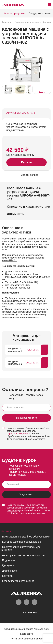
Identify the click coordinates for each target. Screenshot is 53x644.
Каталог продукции (14, 13)
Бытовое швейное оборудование (21, 542)
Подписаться (27, 495)
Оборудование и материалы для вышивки (21, 549)
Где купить (8, 566)
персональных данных (19, 434)
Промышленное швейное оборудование (26, 537)
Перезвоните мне (27, 418)
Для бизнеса (10, 571)
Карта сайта (26, 634)
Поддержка (9, 560)
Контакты (8, 576)
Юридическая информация (18, 581)
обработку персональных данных (27, 513)
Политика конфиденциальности (26, 639)
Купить (26, 162)
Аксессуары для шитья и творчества (24, 555)
